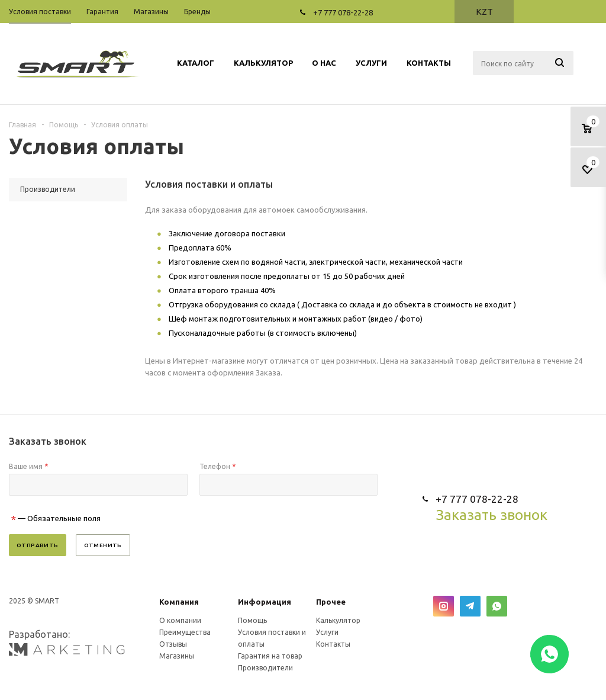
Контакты (333, 644)
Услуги (327, 632)
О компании (180, 620)
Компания (179, 602)
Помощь (252, 620)
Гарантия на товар (270, 656)
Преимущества (185, 632)
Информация (265, 602)
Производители (265, 668)
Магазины (177, 656)
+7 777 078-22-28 (343, 12)
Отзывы (173, 644)
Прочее (331, 602)
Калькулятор (338, 620)
